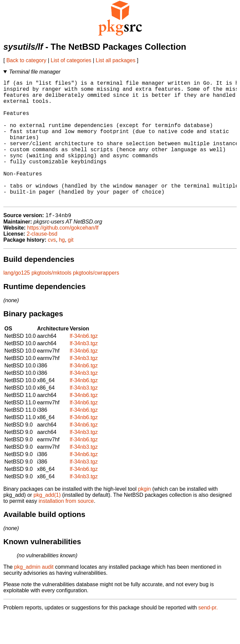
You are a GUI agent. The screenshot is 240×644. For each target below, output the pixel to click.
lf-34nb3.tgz (84, 371)
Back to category (26, 60)
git (71, 268)
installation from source (66, 529)
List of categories (71, 60)
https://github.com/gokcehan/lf (63, 256)
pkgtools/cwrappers (96, 301)
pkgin (144, 517)
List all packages (115, 60)
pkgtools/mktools (52, 301)
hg (62, 268)
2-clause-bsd (42, 262)
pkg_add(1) (47, 523)
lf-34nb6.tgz (84, 364)
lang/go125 (17, 301)
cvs (52, 268)
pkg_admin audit (34, 595)
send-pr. (208, 635)
